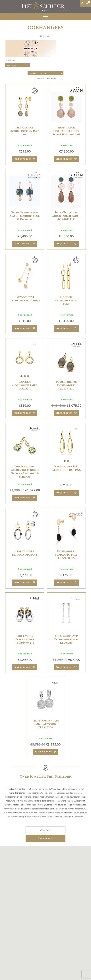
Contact (46, 831)
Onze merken (45, 839)
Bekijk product (25, 159)
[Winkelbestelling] (45, 73)
